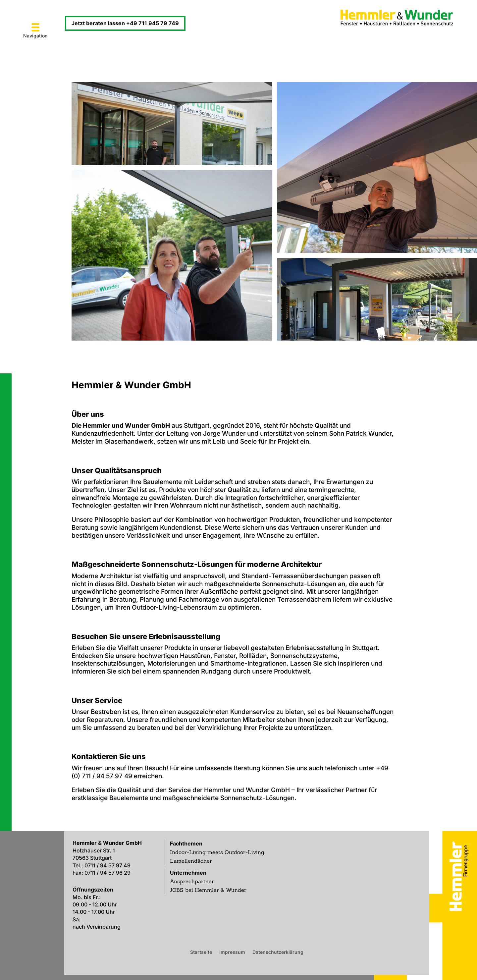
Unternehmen (188, 873)
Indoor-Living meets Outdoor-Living (217, 852)
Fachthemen (186, 844)
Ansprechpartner (192, 881)
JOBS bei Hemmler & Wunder (208, 890)
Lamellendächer (191, 861)
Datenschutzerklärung (278, 952)
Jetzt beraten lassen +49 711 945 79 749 (125, 23)
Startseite (201, 952)
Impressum (232, 952)
